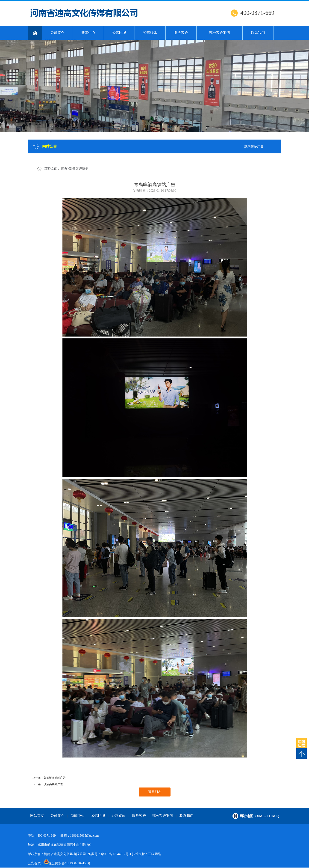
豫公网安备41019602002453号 (70, 863)
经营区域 (119, 33)
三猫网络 (155, 854)
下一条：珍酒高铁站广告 (48, 784)
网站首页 (37, 816)
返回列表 (155, 792)
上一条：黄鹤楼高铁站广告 (49, 778)
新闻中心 (88, 33)
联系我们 (258, 33)
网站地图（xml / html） (260, 816)
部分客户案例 (220, 33)
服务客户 (181, 33)
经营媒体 (150, 33)
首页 (64, 169)
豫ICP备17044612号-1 (116, 854)
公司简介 (57, 33)
